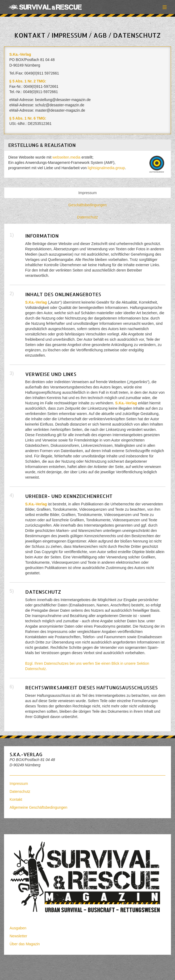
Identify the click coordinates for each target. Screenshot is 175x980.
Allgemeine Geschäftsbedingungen (38, 807)
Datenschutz (87, 217)
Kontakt (16, 799)
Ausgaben (18, 928)
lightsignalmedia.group (106, 168)
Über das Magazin (25, 944)
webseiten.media (66, 157)
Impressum (87, 193)
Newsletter (18, 936)
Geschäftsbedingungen (87, 205)
